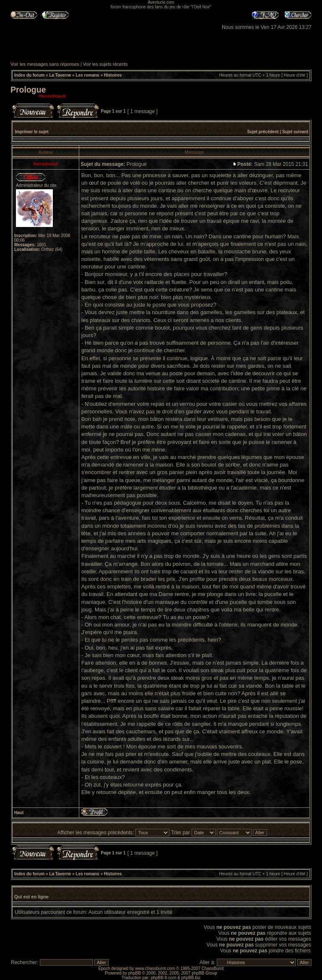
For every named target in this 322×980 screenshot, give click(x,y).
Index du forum (29, 75)
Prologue (28, 90)
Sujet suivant (295, 132)
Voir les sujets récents (105, 64)
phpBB (135, 973)
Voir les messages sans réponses (45, 64)
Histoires (113, 75)
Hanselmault (52, 96)
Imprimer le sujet (32, 132)
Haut (19, 813)
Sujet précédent (263, 132)
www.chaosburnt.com (155, 968)
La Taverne (60, 75)
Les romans (88, 75)
